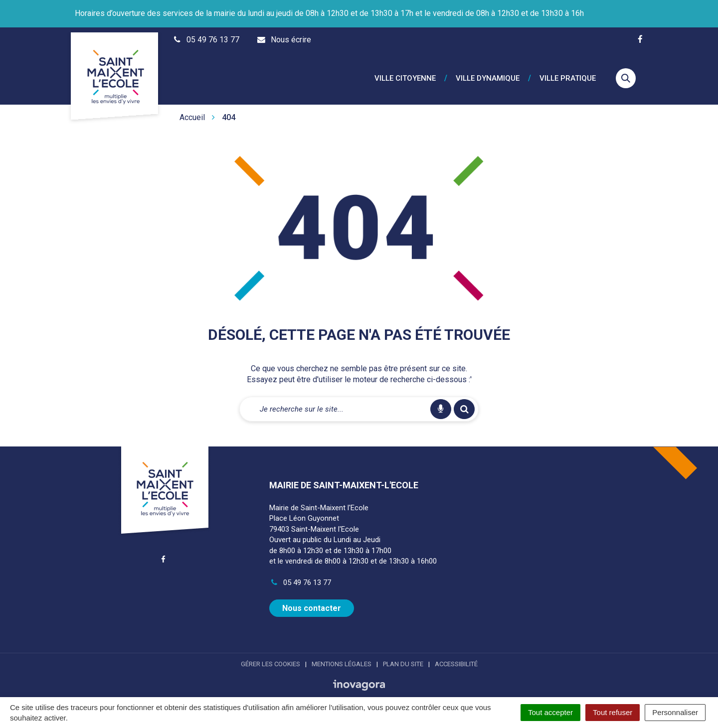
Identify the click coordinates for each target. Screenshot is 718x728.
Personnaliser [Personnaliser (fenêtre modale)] (675, 712)
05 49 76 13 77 (300, 573)
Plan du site (403, 654)
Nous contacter (312, 598)
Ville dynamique (488, 73)
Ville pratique (568, 73)
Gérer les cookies (270, 654)
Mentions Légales (342, 654)
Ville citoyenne (405, 73)
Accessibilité (456, 654)
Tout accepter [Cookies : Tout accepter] (550, 712)
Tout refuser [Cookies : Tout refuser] (613, 712)
